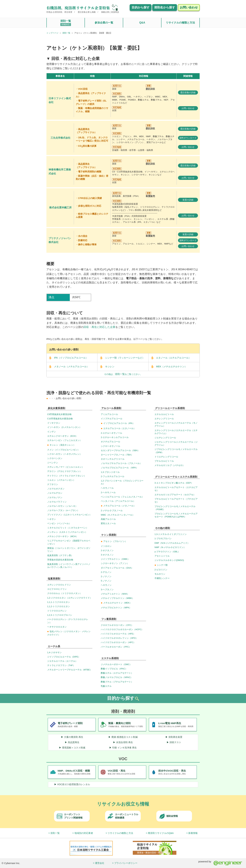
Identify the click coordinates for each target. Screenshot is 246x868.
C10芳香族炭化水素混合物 (60, 419)
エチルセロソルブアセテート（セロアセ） (175, 495)
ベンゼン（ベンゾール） (59, 523)
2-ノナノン (106, 576)
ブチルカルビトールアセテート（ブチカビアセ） (176, 500)
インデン (52, 432)
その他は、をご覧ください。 (123, 374)
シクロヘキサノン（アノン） (115, 563)
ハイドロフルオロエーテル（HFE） (118, 634)
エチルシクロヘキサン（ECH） (62, 436)
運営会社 (100, 863)
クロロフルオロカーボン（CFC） (117, 625)
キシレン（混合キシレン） (61, 445)
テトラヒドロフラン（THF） (61, 665)
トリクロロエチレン (57, 611)
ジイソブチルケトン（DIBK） (115, 559)
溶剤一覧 (66, 23)
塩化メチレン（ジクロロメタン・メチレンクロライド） (69, 633)
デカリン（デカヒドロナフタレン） (64, 471)
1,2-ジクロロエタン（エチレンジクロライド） (70, 598)
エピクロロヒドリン (57, 589)
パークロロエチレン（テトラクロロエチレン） (68, 621)
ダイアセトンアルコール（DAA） (117, 568)
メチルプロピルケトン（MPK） (116, 608)
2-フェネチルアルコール (113, 476)
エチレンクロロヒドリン (59, 585)
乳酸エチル (106, 686)
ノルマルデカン (55, 493)
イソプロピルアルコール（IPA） (118, 423)
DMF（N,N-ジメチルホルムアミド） (172, 543)
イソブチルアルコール (112, 419)
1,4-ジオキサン (54, 652)
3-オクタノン (107, 555)
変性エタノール (108, 523)
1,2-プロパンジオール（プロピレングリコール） (122, 482)
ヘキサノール (107, 488)
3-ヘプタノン (107, 590)
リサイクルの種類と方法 (180, 23)
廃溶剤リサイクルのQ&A (161, 833)
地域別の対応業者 (84, 833)
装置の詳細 (188, 200)
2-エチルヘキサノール (111, 433)
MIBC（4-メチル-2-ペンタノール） (118, 515)
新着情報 (193, 833)
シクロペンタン (55, 458)
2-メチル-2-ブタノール (112, 511)
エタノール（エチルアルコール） (170, 358)
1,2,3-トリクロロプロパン (60, 615)
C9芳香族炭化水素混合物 (59, 414)
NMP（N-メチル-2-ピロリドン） (170, 547)
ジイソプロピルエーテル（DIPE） (64, 657)
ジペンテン (53, 463)
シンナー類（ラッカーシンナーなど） (121, 358)
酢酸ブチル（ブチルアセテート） (117, 682)
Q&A (142, 23)
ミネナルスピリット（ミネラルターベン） (68, 528)
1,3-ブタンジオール (110, 472)
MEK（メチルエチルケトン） (168, 367)
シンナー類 (161, 565)
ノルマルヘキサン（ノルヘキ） (62, 506)
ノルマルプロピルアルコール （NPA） (119, 468)
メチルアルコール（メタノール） (118, 506)
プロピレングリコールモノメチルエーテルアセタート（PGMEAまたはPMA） (176, 515)
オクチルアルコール (110, 442)
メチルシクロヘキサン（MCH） (63, 536)
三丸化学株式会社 (61, 138)
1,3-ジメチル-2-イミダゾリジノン (171, 534)
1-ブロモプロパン (163, 539)
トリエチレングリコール (166, 457)
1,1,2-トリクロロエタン (59, 606)
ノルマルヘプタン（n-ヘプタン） (63, 510)
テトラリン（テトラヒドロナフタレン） (67, 476)
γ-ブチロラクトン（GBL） (167, 552)
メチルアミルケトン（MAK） (115, 594)
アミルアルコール (109, 414)
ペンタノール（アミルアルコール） (118, 501)
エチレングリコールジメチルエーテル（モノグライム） (176, 424)
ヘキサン (52, 519)
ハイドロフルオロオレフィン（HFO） (119, 638)
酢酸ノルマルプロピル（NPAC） (117, 677)
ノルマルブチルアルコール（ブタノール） (121, 463)
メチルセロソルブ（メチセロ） (170, 465)
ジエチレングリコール (165, 438)
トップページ (52, 33)
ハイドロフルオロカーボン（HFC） (118, 642)
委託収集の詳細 (188, 92)
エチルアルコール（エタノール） (118, 428)
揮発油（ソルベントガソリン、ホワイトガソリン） (69, 550)
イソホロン (106, 546)
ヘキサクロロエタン (57, 627)
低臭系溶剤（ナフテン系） (60, 555)
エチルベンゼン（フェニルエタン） (64, 440)
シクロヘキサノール (110, 446)
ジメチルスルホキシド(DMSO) (169, 560)
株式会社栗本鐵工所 (60, 208)
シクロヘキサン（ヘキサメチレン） (64, 454)
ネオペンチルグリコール (113, 459)
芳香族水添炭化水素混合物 (60, 560)
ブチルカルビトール (164, 461)
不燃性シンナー (162, 578)
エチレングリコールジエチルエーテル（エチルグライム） (176, 432)
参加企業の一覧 (104, 23)
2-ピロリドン (161, 570)
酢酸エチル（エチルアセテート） (117, 673)
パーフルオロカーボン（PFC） (116, 647)
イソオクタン (54, 423)
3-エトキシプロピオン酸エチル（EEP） (174, 483)
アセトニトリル (162, 556)
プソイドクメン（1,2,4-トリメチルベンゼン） (69, 515)
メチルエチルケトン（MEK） (116, 603)
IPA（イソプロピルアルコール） (67, 358)
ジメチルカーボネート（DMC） (116, 664)
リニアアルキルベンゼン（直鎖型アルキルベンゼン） (69, 542)
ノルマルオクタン (56, 489)
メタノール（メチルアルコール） (68, 367)
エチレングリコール (164, 419)
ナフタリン (53, 484)
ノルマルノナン (55, 497)
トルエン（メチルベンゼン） (61, 480)
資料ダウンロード (188, 138)
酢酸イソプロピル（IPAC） (114, 669)
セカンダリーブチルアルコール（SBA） (120, 450)
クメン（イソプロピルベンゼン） (63, 450)
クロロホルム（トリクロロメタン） (64, 593)
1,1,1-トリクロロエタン (59, 602)
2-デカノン (106, 572)
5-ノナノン (106, 581)
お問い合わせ (188, 108)
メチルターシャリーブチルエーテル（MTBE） (70, 670)
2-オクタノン (107, 550)
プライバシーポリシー (126, 863)
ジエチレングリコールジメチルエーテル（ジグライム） (176, 443)
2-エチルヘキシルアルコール (115, 437)
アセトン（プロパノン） (114, 541)
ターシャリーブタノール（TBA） (117, 455)
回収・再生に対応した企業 (99, 327)
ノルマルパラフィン (57, 502)
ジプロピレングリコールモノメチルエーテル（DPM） (176, 451)
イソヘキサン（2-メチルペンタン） (64, 427)
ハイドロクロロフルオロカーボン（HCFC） (122, 629)
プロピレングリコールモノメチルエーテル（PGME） (175, 508)
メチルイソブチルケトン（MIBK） (117, 598)
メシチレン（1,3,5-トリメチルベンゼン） (67, 532)
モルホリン (160, 574)
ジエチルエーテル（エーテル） (62, 661)
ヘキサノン (106, 585)
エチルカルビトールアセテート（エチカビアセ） (176, 489)
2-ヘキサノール (108, 492)
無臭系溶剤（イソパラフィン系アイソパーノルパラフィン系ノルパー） (69, 566)
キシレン (106, 367)
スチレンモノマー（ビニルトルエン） (66, 467)
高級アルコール (108, 519)
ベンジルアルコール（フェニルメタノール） (122, 497)
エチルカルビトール (164, 414)
